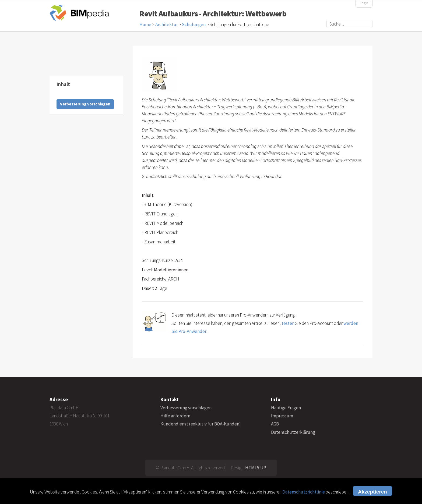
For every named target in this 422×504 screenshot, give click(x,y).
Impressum (282, 416)
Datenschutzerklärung (293, 432)
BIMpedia (79, 13)
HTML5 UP (256, 468)
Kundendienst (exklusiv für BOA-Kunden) (201, 424)
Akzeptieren (372, 492)
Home (145, 24)
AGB (275, 424)
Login (364, 3)
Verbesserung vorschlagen (85, 104)
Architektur (167, 24)
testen (288, 323)
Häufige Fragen (286, 408)
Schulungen (194, 24)
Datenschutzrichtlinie (304, 492)
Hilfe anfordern (175, 416)
